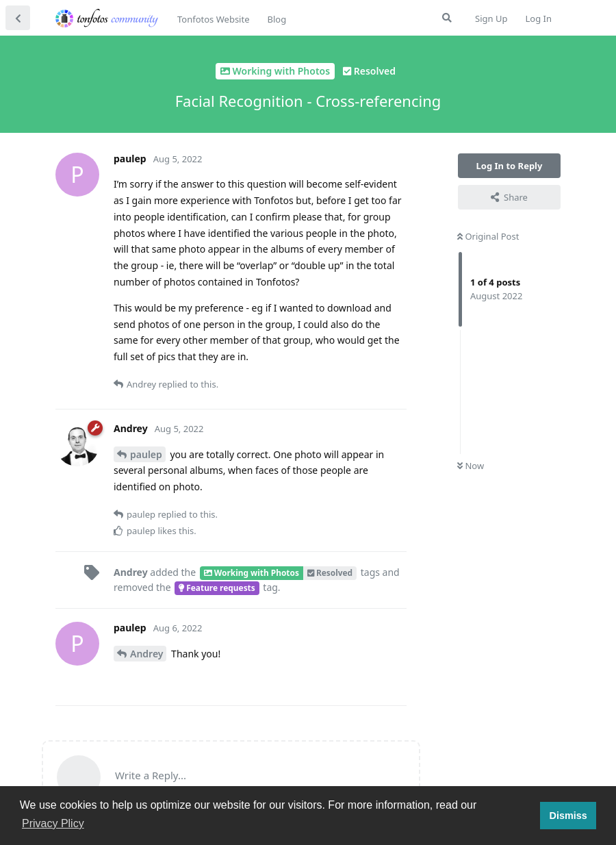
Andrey (146, 654)
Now (471, 466)
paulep (146, 454)
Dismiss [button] (568, 816)
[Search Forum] (447, 18)
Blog (277, 19)
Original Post (488, 236)
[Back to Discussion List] (18, 18)
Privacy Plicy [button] (53, 823)
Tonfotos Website (213, 19)
